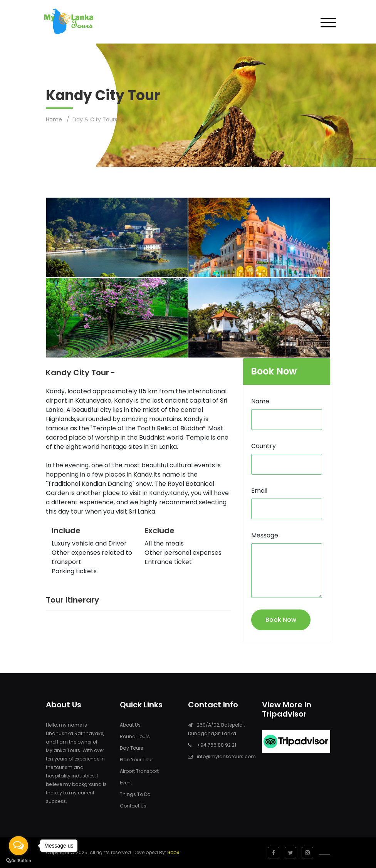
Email (259, 491)
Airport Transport (139, 771)
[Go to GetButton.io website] (18, 860)
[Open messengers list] (18, 846)
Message (265, 535)
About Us (130, 725)
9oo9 (173, 852)
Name (260, 401)
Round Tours (135, 736)
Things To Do (135, 794)
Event (126, 783)
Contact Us (133, 806)
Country (264, 446)
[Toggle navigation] (328, 22)
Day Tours (132, 748)
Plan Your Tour (136, 760)
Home (54, 119)
